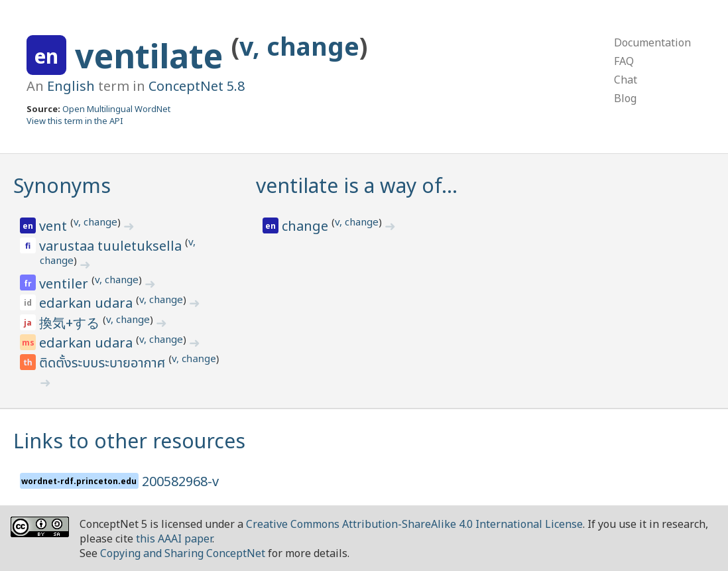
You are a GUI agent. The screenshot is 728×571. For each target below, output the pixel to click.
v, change (299, 46)
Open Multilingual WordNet (116, 109)
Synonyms (62, 185)
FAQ (624, 61)
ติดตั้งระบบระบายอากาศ (104, 363)
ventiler (65, 284)
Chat (626, 80)
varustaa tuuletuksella (112, 246)
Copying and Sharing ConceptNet (183, 553)
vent (55, 226)
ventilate (153, 56)
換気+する (71, 323)
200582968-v (180, 481)
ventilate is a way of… (357, 185)
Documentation (652, 42)
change (307, 226)
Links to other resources (129, 441)
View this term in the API (75, 121)
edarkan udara (88, 303)
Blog (625, 98)
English (71, 86)
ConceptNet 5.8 (197, 86)
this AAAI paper (174, 539)
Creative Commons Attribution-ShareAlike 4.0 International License (414, 524)
